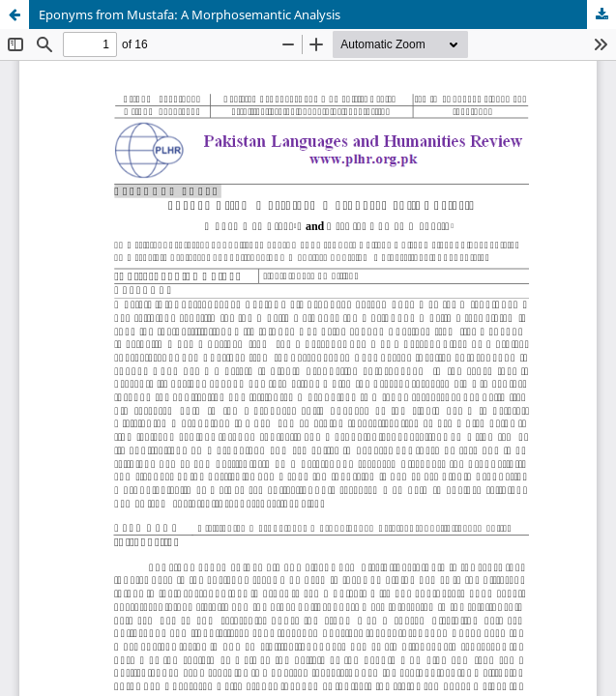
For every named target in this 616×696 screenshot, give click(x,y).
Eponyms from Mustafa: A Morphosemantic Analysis (190, 14)
